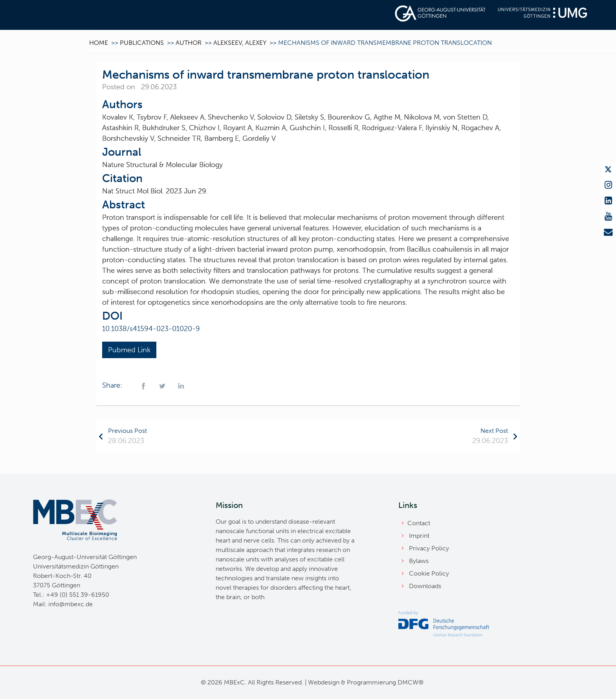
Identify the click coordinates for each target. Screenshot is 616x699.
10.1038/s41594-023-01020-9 (151, 329)
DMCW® (411, 682)
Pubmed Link (129, 350)
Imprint (419, 536)
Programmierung (371, 682)
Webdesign (324, 682)
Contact (419, 523)
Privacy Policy (429, 548)
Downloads (425, 586)
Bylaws (419, 561)
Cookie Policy (429, 573)
